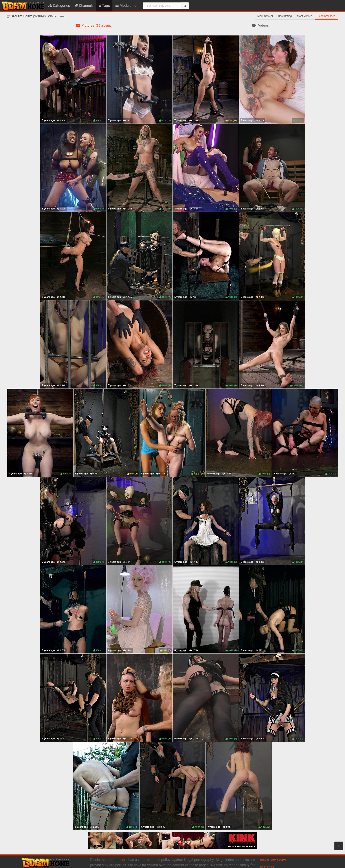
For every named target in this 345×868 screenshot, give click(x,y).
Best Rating (285, 16)
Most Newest (265, 16)
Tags (104, 6)
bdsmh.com (118, 860)
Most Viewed (305, 16)
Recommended (326, 16)
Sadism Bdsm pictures (273, 860)
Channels (84, 6)
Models (123, 6)
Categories (59, 6)
